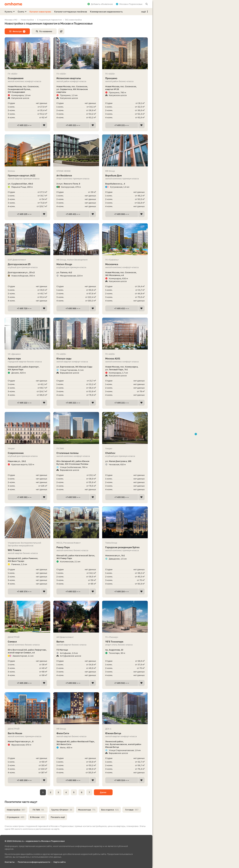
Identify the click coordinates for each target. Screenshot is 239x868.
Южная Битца (125, 733)
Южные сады (76, 359)
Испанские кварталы (76, 78)
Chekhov (125, 453)
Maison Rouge (76, 264)
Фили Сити (76, 733)
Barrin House (27, 733)
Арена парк (27, 359)
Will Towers (27, 550)
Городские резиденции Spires (125, 547)
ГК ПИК (38, 810)
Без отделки (110, 810)
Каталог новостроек (40, 12)
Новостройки (16, 810)
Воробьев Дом (125, 176)
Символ (27, 642)
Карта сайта (59, 862)
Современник (27, 453)
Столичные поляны (76, 453)
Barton (76, 642)
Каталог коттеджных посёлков (71, 12)
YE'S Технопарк (125, 642)
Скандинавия (27, 78)
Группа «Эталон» (62, 810)
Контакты (10, 862)
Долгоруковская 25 (27, 264)
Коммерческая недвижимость (106, 12)
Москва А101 (125, 359)
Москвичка (125, 264)
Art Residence (76, 176)
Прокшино (125, 78)
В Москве (37, 817)
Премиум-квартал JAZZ (27, 176)
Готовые (132, 810)
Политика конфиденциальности (34, 862)
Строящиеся (16, 817)
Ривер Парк (76, 547)
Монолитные (87, 810)
